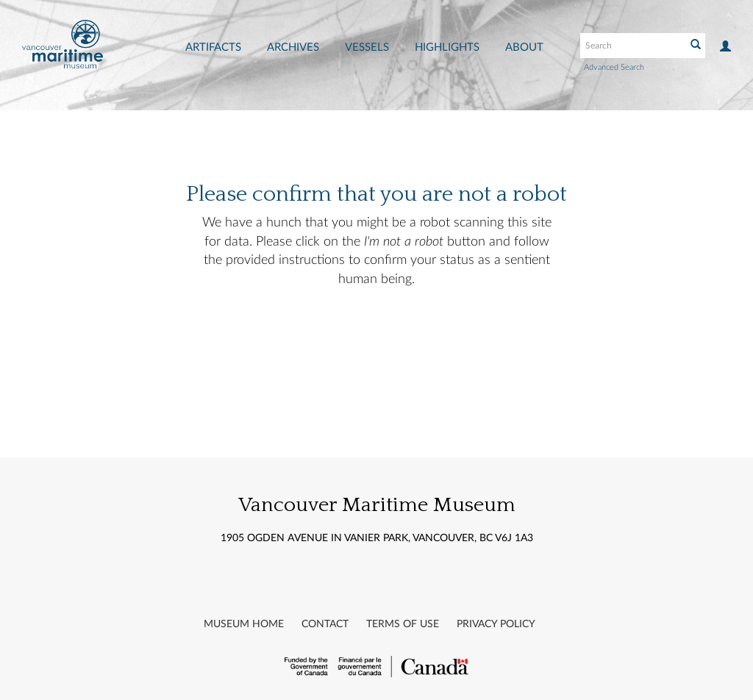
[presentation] (399, 336)
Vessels (367, 47)
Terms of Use (403, 624)
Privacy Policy (496, 624)
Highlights (447, 47)
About (524, 47)
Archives (293, 47)
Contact (325, 624)
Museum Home (244, 624)
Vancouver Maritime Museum (377, 505)
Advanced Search (614, 67)
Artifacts (213, 47)
